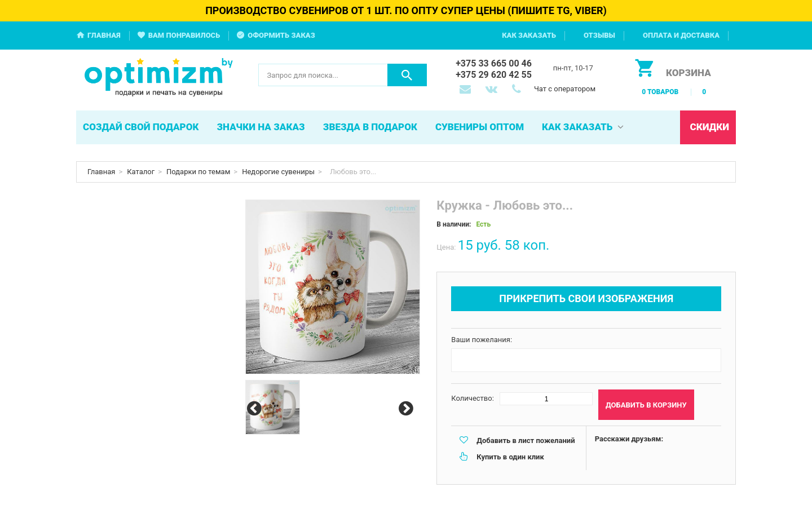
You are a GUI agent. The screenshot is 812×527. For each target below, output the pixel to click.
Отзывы (599, 35)
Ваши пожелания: (482, 340)
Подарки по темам (198, 172)
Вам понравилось (184, 35)
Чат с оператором (565, 89)
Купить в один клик (510, 457)
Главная (104, 35)
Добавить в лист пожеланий (526, 440)
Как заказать (529, 35)
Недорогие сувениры (278, 172)
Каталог (141, 172)
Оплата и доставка (681, 35)
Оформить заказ (281, 35)
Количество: (473, 398)
